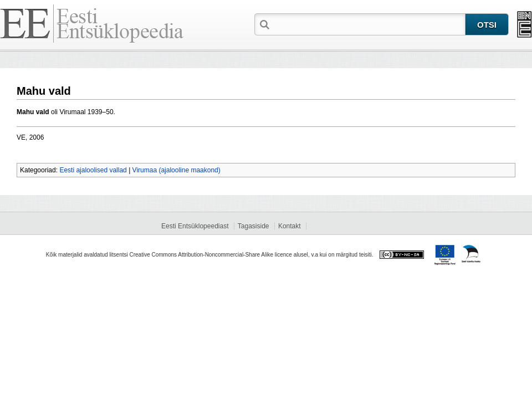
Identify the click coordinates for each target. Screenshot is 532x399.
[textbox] (369, 24)
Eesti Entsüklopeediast (195, 226)
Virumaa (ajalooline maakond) (177, 170)
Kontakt (290, 226)
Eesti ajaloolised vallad (93, 170)
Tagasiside (254, 226)
